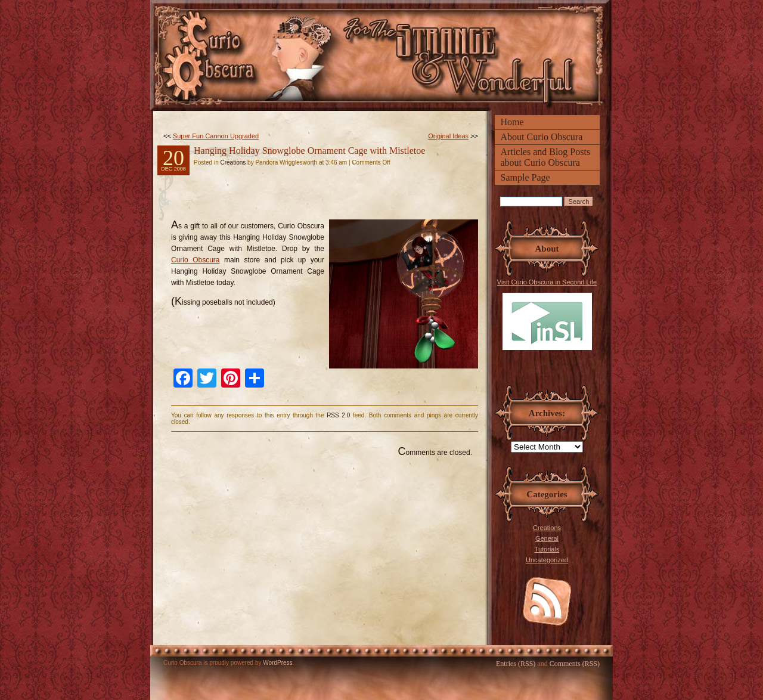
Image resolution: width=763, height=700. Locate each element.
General (547, 538)
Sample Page (525, 177)
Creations (547, 528)
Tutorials (547, 549)
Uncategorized (547, 560)
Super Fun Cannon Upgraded (216, 136)
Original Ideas (448, 136)
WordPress (277, 663)
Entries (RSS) (516, 664)
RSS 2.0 (338, 415)
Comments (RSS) (575, 664)
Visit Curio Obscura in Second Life (547, 314)
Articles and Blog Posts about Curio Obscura (546, 157)
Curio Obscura (196, 260)
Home (512, 122)
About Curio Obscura (542, 137)
